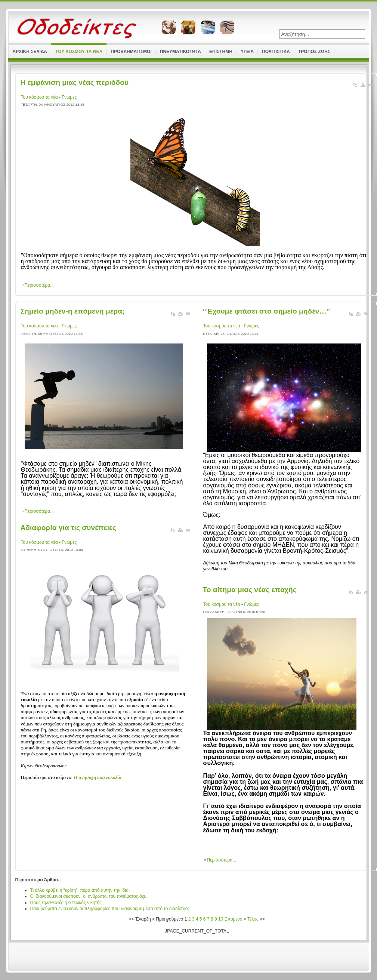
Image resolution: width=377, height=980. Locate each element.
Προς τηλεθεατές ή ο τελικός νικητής (66, 903)
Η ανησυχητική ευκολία (98, 777)
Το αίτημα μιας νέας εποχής (250, 590)
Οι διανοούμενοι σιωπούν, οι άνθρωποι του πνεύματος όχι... (90, 896)
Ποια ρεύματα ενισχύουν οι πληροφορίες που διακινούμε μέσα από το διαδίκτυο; (110, 909)
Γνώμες (69, 97)
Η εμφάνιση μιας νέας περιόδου (75, 82)
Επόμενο (234, 919)
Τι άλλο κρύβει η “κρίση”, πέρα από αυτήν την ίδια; (80, 890)
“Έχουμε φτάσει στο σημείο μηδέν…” (267, 311)
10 (221, 919)
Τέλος (253, 919)
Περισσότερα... (39, 285)
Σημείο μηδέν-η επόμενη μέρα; (73, 311)
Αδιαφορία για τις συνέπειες (69, 528)
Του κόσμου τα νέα (40, 97)
